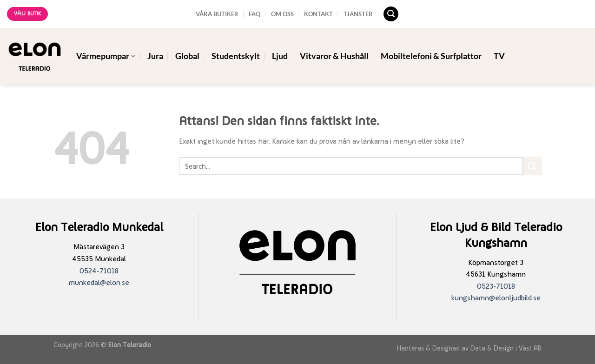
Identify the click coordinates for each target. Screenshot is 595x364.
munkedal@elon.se (99, 282)
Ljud (280, 56)
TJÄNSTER (358, 14)
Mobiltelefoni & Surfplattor (431, 56)
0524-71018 (99, 271)
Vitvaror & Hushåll (334, 56)
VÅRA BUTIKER (217, 14)
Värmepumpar (106, 56)
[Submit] (532, 166)
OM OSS (282, 14)
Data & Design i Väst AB (506, 348)
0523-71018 (496, 286)
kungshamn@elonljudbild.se (496, 298)
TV (499, 56)
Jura (155, 56)
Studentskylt (236, 56)
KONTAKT (318, 14)
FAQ (255, 14)
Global (187, 56)
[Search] (391, 14)
